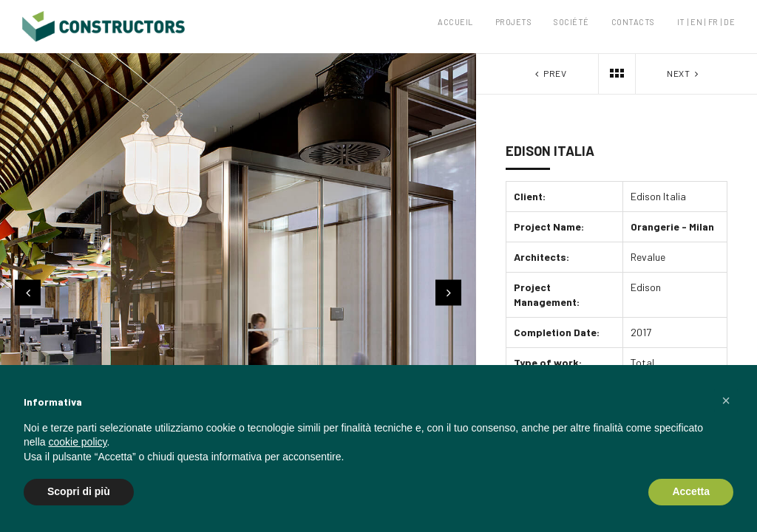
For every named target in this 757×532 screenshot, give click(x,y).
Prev (549, 73)
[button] (726, 400)
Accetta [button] (691, 491)
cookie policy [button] (77, 442)
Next (684, 73)
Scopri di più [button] (79, 491)
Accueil (455, 22)
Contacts (633, 22)
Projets (514, 22)
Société (571, 22)
